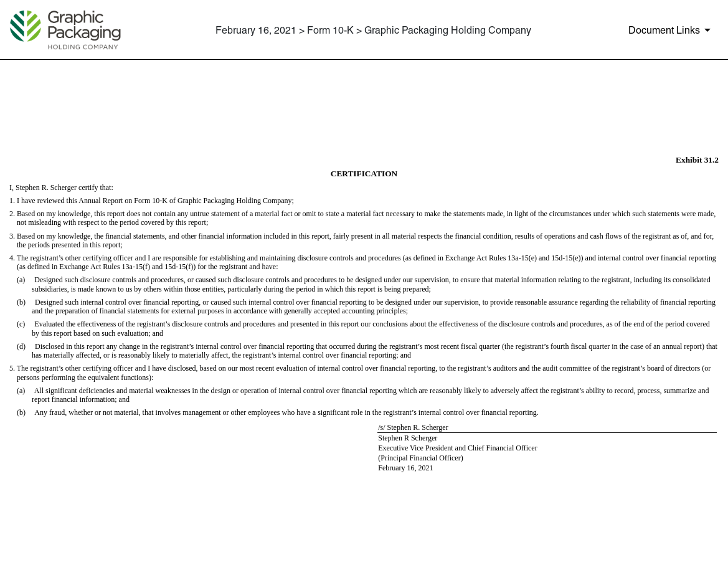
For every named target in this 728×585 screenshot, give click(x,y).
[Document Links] (672, 30)
